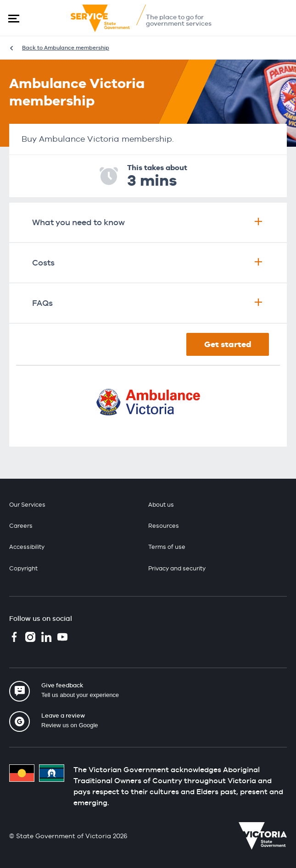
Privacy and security (177, 568)
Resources (164, 526)
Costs (148, 263)
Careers (21, 526)
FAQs (148, 303)
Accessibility (27, 547)
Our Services (27, 505)
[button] (14, 18)
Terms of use (167, 547)
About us (161, 505)
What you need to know (148, 222)
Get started (228, 344)
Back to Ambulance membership (66, 48)
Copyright (23, 568)
